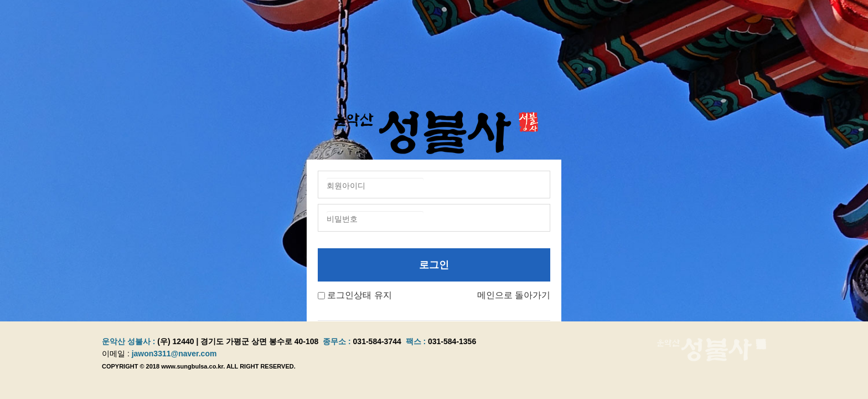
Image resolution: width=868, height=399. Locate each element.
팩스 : (417, 341)
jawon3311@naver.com (174, 354)
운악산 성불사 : (128, 341)
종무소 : (338, 341)
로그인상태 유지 (359, 295)
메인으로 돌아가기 (514, 295)
